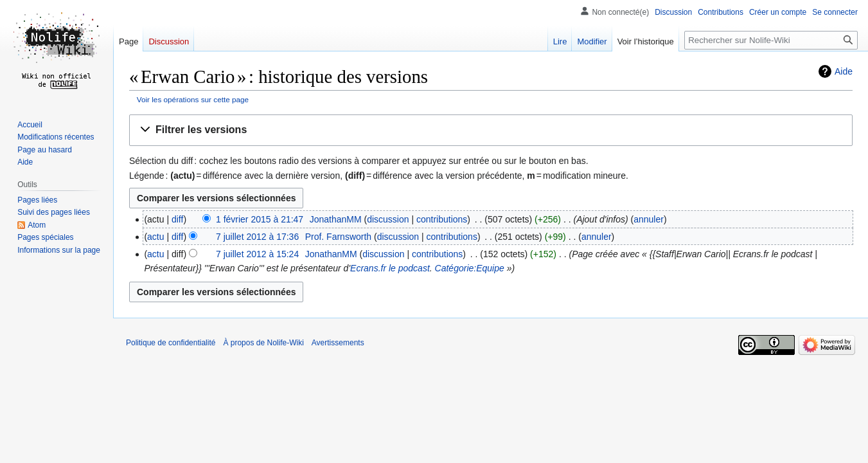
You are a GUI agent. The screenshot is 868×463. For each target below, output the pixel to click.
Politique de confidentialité (171, 343)
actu (155, 237)
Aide (844, 71)
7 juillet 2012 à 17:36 (257, 237)
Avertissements (338, 343)
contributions (442, 219)
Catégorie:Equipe (470, 268)
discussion (388, 219)
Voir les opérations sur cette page (193, 99)
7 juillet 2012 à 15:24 (257, 254)
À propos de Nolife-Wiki (263, 343)
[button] (491, 130)
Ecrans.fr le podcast (390, 268)
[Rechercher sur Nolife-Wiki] (771, 40)
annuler (649, 219)
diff (177, 219)
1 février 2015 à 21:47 (260, 219)
